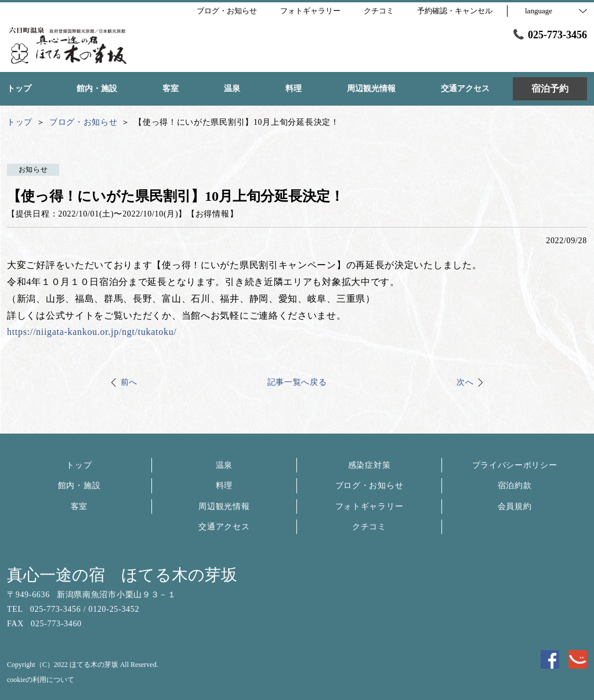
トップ (79, 465)
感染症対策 (370, 465)
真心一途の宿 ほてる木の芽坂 (122, 575)
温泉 (224, 465)
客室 (79, 506)
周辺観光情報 (224, 506)
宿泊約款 (515, 486)
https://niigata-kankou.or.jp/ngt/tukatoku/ (92, 332)
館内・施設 (79, 486)
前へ (129, 382)
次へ (465, 382)
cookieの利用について (41, 680)
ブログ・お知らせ (370, 486)
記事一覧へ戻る (297, 382)
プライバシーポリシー (515, 465)
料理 (224, 486)
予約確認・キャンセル (455, 11)
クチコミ (369, 527)
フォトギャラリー (370, 506)
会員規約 (515, 506)
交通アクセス (224, 527)
